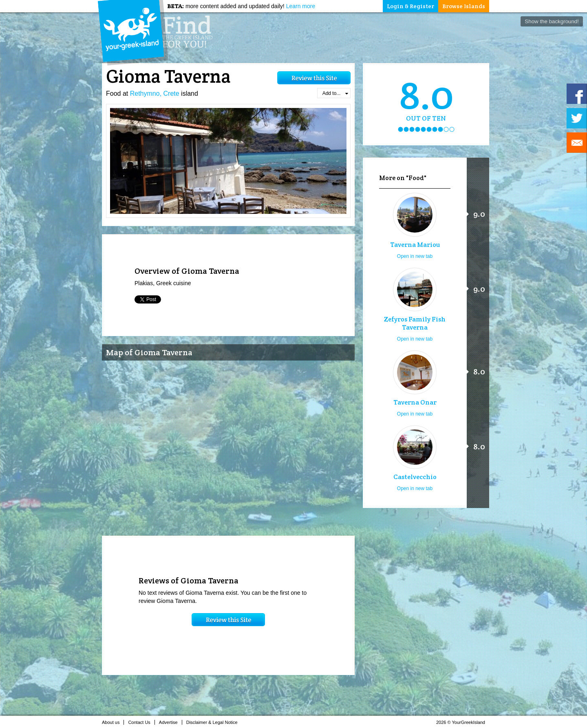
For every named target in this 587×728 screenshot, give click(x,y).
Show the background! (552, 21)
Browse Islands (464, 6)
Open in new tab (415, 256)
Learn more (301, 6)
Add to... (335, 93)
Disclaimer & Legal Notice (214, 722)
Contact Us (141, 722)
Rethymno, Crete (155, 93)
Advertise (171, 722)
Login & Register (410, 6)
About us (113, 722)
